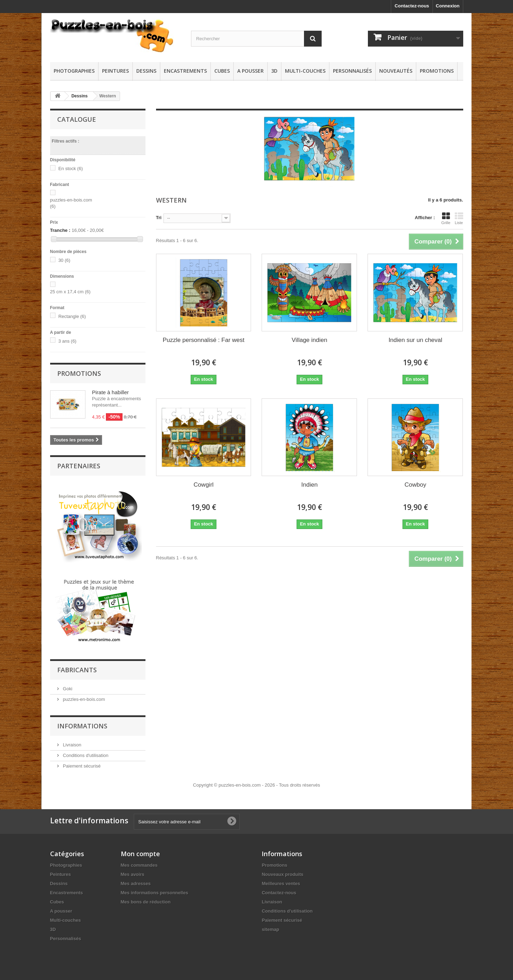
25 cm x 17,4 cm (70, 292)
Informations (82, 723)
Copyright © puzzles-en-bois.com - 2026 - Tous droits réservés (257, 782)
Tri (159, 218)
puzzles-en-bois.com (83, 696)
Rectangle (72, 316)
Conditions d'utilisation (85, 752)
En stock (70, 169)
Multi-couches (305, 71)
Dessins (146, 71)
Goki (67, 686)
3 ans (67, 341)
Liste (459, 218)
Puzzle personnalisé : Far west (204, 340)
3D (274, 71)
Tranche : (60, 230)
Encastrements (185, 71)
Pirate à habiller (111, 392)
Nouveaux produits (282, 871)
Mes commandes (139, 862)
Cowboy (415, 485)
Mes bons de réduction (146, 899)
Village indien (309, 340)
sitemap (270, 926)
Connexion (448, 6)
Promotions (437, 71)
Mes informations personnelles (154, 889)
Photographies (74, 71)
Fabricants (77, 667)
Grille (446, 218)
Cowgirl (204, 485)
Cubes (222, 71)
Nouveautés (396, 71)
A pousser (250, 71)
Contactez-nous (412, 6)
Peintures (115, 71)
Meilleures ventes (281, 880)
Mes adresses (136, 880)
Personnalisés (352, 71)
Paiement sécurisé (81, 763)
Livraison (72, 742)
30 (64, 260)
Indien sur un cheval (415, 340)
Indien (309, 485)
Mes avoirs (133, 871)
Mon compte (140, 850)
